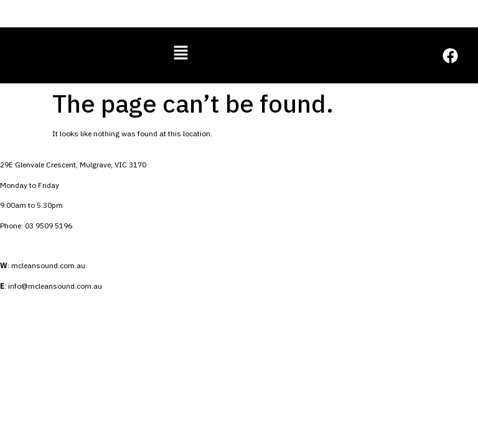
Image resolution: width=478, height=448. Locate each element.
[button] (180, 53)
